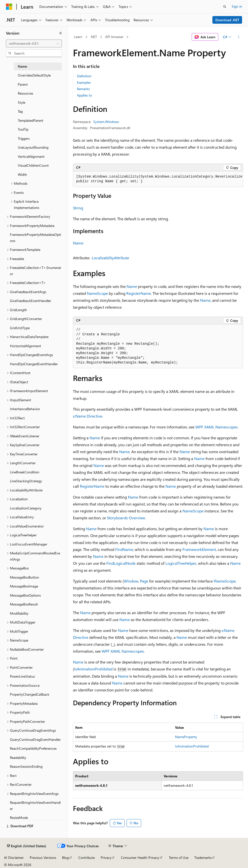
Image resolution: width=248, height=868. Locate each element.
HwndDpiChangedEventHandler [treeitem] (34, 364)
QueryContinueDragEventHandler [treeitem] (35, 739)
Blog (65, 858)
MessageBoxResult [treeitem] (24, 604)
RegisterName (139, 293)
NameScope (97, 293)
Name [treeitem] (22, 66)
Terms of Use (179, 858)
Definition (84, 76)
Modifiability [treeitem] (19, 613)
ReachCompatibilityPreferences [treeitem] (33, 748)
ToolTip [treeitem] (23, 129)
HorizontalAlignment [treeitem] (25, 346)
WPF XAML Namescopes (216, 427)
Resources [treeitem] (25, 93)
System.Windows (106, 122)
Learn (78, 37)
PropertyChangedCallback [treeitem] (30, 694)
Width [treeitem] (22, 174)
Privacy (106, 858)
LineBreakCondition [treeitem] (25, 472)
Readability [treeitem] (18, 757)
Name (78, 243)
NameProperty (186, 737)
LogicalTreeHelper (181, 563)
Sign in (237, 6)
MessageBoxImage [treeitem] (24, 586)
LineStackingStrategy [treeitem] (26, 481)
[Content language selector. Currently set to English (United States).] (27, 846)
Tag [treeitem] (20, 111)
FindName (124, 549)
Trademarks (203, 858)
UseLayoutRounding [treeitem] (33, 147)
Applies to (84, 95)
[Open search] (225, 7)
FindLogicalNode (121, 563)
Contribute (87, 858)
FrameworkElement (199, 549)
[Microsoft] (9, 7)
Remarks (83, 89)
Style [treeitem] (22, 102)
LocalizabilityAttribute (110, 258)
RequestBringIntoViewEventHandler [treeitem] (35, 806)
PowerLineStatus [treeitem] (22, 676)
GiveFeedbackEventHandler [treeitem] (31, 301)
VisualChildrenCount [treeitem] (33, 165)
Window (131, 581)
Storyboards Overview (126, 518)
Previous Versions (43, 858)
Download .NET (227, 20)
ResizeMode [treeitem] (19, 818)
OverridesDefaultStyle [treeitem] (34, 75)
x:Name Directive (88, 416)
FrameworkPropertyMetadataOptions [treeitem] (35, 238)
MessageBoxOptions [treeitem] (25, 595)
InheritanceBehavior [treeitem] (25, 409)
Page (144, 581)
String (78, 208)
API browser (114, 37)
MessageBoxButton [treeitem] (24, 577)
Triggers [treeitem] (24, 138)
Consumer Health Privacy (140, 858)
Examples (84, 82)
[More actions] (239, 37)
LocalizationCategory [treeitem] (26, 508)
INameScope (225, 581)
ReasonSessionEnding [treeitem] (26, 766)
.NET (94, 37)
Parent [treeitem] (23, 84)
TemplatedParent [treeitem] (31, 120)
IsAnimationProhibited (93, 669)
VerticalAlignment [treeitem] (31, 156)
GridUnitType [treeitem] (20, 328)
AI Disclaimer (14, 858)
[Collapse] (61, 33)
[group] (158, 179)
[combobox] (34, 43)
